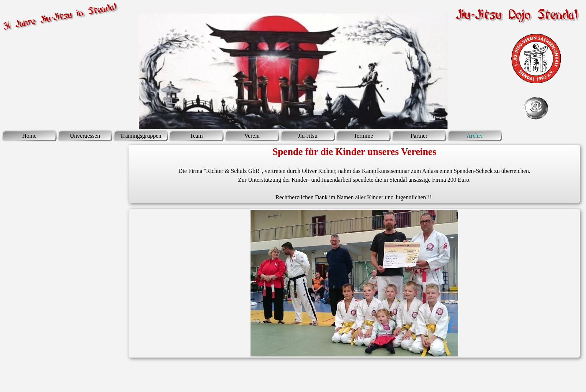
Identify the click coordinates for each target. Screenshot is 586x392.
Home (29, 136)
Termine (363, 136)
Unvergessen (85, 136)
